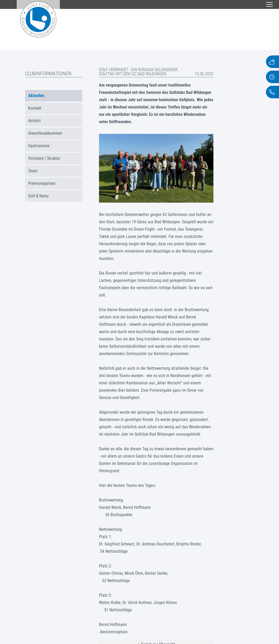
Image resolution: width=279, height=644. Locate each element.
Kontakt (35, 108)
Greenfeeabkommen (45, 133)
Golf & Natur (39, 196)
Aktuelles (36, 96)
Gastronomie (39, 146)
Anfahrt (34, 121)
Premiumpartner (42, 183)
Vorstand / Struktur (44, 158)
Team (33, 171)
